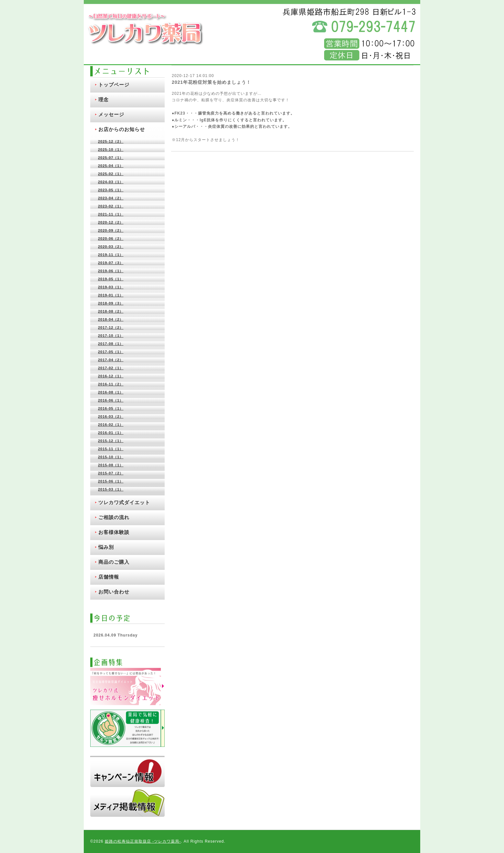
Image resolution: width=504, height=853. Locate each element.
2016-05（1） (111, 408)
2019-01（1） (111, 295)
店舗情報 (109, 577)
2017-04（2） (111, 360)
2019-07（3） (111, 263)
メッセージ (111, 114)
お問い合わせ (114, 592)
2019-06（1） (111, 271)
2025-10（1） (111, 150)
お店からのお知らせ (122, 129)
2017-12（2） (111, 327)
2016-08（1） (111, 392)
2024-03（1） (111, 182)
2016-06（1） (111, 400)
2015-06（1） (111, 481)
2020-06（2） (111, 238)
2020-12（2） (111, 222)
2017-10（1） (111, 336)
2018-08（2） (111, 311)
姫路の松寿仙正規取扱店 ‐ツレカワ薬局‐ (143, 841)
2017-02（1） (111, 368)
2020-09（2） (111, 230)
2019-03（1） (111, 287)
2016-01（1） (111, 433)
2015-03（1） (111, 489)
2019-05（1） (111, 279)
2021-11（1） (111, 214)
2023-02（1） (111, 206)
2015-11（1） (111, 449)
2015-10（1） (111, 457)
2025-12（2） (111, 141)
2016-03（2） (111, 416)
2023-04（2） (111, 198)
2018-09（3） (111, 303)
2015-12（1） (111, 441)
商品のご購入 (114, 562)
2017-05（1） (111, 352)
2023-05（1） (111, 190)
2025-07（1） (111, 158)
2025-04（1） (111, 166)
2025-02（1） (111, 174)
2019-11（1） (111, 255)
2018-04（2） (111, 319)
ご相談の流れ (114, 517)
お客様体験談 (114, 532)
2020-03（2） (111, 247)
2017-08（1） (111, 344)
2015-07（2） (111, 473)
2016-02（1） (111, 425)
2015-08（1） (111, 465)
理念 (104, 100)
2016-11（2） (111, 384)
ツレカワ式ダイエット (124, 502)
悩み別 (106, 547)
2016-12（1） (111, 376)
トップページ (114, 85)
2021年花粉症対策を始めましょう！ (211, 82)
